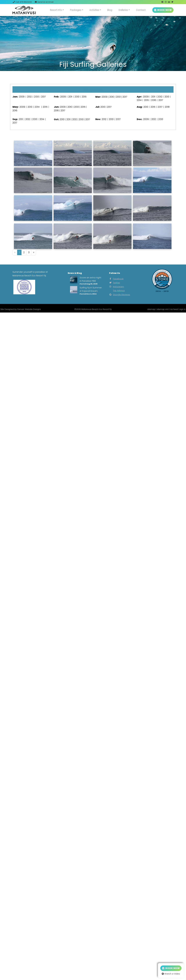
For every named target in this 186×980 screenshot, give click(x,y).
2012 (29, 97)
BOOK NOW (163, 10)
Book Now (171, 968)
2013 (36, 97)
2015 (84, 97)
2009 (22, 97)
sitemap (151, 309)
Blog (110, 10)
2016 (154, 100)
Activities (94, 10)
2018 (167, 107)
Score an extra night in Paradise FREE (90, 279)
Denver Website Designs (29, 309)
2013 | (77, 107)
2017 (43, 97)
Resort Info (56, 10)
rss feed (174, 309)
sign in (183, 309)
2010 (112, 97)
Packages (76, 10)
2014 (139, 100)
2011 (70, 97)
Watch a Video (171, 974)
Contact (141, 10)
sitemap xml (163, 309)
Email (44, 2)
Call (22, 2)
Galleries (123, 10)
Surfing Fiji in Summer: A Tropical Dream (91, 289)
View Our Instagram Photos (93, 77)
